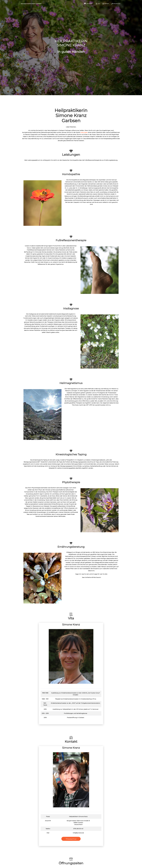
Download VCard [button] (72, 839)
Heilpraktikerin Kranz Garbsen (31, 4)
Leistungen (84, 132)
